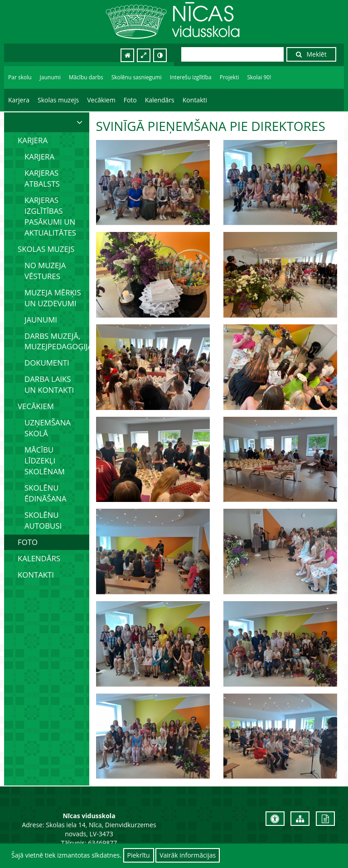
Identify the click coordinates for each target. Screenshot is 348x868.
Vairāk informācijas (188, 855)
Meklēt (311, 54)
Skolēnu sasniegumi (137, 77)
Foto (130, 100)
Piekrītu (139, 855)
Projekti (230, 77)
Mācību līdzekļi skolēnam (45, 461)
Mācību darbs (86, 77)
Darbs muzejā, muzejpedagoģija (57, 341)
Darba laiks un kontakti (49, 384)
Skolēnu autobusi (43, 520)
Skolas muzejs (58, 100)
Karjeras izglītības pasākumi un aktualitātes (50, 216)
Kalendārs (160, 100)
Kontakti (195, 100)
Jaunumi (50, 77)
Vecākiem (101, 100)
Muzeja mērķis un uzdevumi (53, 298)
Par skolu (20, 77)
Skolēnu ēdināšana (46, 493)
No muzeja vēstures (45, 271)
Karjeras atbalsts (42, 178)
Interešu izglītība (191, 77)
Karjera (19, 100)
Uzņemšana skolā (48, 428)
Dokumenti (47, 363)
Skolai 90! (259, 77)
